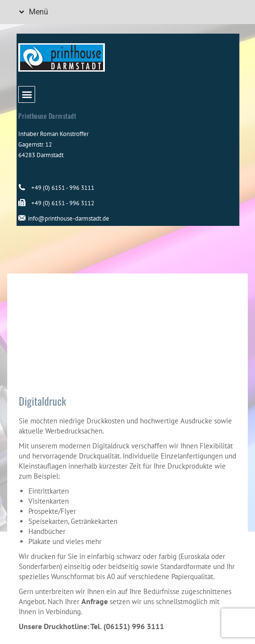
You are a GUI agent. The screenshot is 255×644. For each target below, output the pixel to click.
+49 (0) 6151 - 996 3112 (63, 203)
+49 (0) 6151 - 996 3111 (63, 188)
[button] (27, 12)
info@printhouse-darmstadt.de (69, 218)
